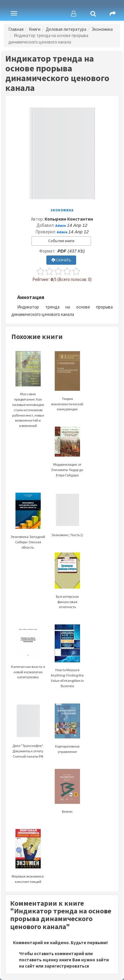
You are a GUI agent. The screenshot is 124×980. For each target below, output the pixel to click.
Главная (16, 29)
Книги (35, 29)
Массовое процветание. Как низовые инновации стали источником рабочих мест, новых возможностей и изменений (28, 397)
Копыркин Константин (69, 219)
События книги (61, 241)
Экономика (102, 29)
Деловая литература (66, 29)
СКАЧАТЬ (61, 260)
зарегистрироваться (67, 966)
